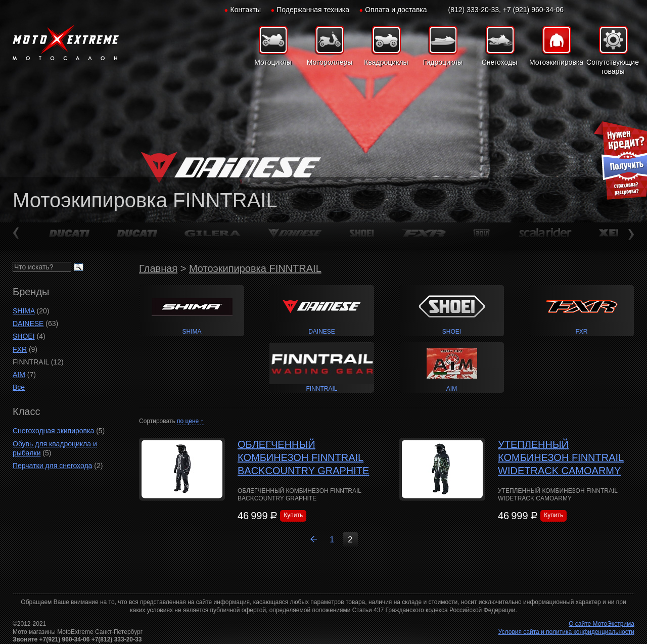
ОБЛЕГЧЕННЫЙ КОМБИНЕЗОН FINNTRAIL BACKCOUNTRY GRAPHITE (303, 457)
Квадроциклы (386, 62)
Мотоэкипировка (556, 62)
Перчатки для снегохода (52, 466)
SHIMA (24, 311)
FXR (20, 349)
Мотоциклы (273, 62)
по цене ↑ (190, 421)
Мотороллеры (330, 62)
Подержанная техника (313, 10)
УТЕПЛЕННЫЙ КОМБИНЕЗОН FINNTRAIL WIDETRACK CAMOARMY (561, 457)
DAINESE (28, 324)
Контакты (246, 10)
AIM (19, 375)
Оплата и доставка (396, 10)
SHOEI (24, 336)
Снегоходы (500, 62)
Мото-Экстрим (66, 43)
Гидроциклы (443, 62)
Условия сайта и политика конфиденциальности (566, 632)
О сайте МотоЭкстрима (602, 624)
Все (19, 387)
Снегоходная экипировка (53, 431)
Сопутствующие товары (613, 67)
